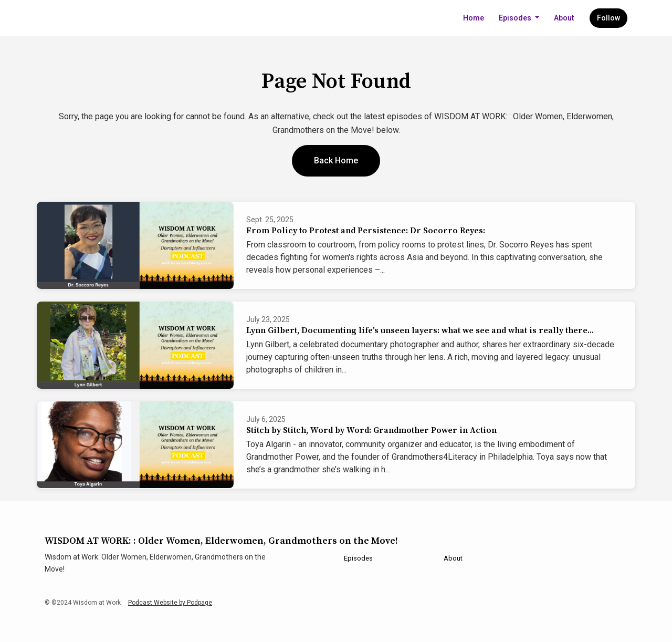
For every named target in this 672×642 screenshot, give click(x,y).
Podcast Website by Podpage (170, 603)
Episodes (516, 18)
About (564, 18)
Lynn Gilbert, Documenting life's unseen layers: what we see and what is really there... (420, 330)
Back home (336, 160)
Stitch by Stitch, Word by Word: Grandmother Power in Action (371, 430)
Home (474, 18)
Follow (608, 18)
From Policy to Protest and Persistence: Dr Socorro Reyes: (366, 231)
